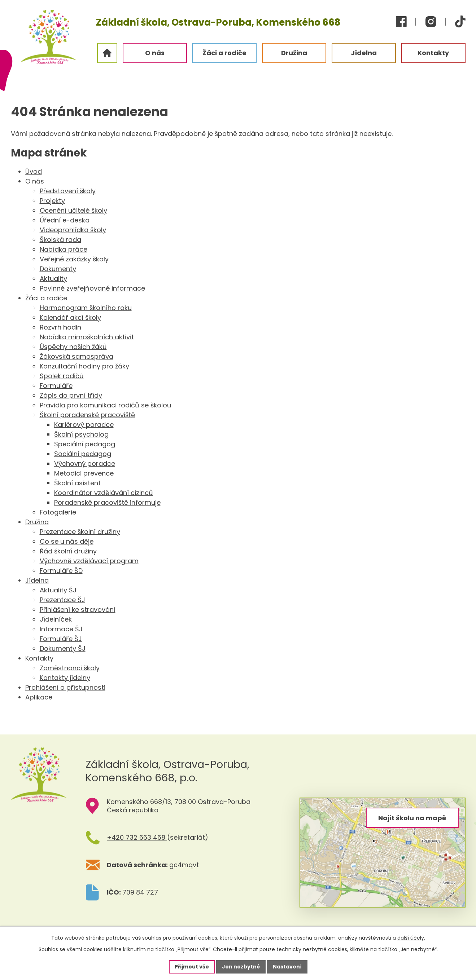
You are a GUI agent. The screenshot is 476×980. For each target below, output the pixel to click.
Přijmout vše (192, 967)
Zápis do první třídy (71, 395)
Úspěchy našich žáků (73, 347)
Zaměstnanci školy (70, 668)
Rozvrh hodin (60, 327)
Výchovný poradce (85, 463)
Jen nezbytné (241, 967)
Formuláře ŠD (61, 571)
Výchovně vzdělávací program (89, 561)
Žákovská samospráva (77, 356)
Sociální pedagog (83, 454)
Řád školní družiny (68, 551)
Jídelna (37, 580)
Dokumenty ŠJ (63, 648)
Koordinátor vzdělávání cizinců (104, 493)
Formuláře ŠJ (61, 639)
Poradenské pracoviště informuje (107, 502)
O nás (35, 181)
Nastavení (287, 967)
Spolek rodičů (62, 376)
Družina (37, 522)
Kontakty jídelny (65, 678)
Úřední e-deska (65, 220)
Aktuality (53, 279)
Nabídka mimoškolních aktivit (87, 337)
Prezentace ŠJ (62, 600)
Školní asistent (77, 483)
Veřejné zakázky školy (74, 259)
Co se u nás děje (67, 541)
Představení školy (68, 191)
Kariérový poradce (84, 425)
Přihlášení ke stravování (78, 610)
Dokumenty (58, 269)
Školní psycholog (81, 434)
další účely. (411, 938)
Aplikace (39, 697)
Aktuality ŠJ (58, 590)
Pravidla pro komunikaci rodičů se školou (105, 405)
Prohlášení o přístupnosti (65, 687)
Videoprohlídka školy (73, 230)
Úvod (34, 171)
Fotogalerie (58, 512)
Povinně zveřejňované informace (92, 288)
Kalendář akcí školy (70, 317)
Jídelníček (56, 619)
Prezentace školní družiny (80, 532)
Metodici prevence (84, 473)
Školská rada (60, 240)
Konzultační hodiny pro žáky (84, 366)
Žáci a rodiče (46, 298)
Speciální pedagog (85, 444)
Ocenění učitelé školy (73, 210)
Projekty (52, 201)
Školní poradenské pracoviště (87, 415)
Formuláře (56, 386)
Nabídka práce (64, 249)
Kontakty (39, 658)
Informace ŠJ (61, 629)
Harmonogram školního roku (86, 308)
